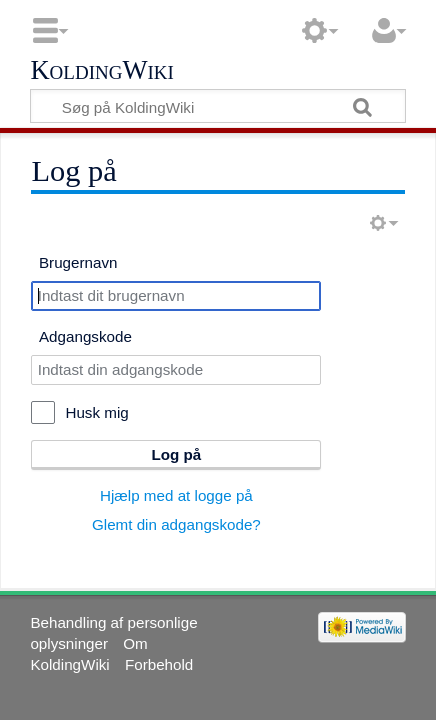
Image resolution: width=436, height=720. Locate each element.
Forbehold (159, 664)
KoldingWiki (102, 71)
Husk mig (96, 412)
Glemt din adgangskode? (176, 524)
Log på (177, 454)
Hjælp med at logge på (176, 495)
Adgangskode (85, 336)
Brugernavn (78, 262)
